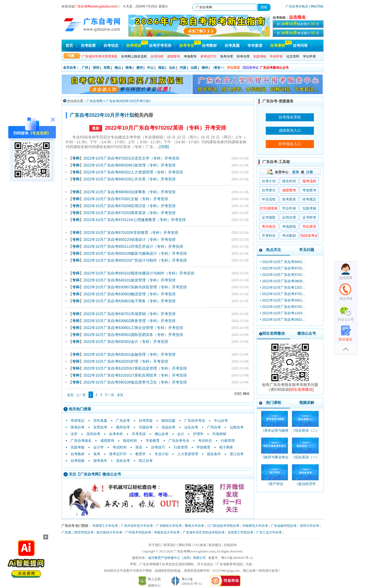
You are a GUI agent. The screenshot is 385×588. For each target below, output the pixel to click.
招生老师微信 (274, 333)
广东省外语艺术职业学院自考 (204, 532)
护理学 (198, 434)
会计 (181, 434)
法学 (74, 434)
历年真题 (100, 421)
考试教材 (289, 236)
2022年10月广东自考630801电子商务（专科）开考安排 (130, 301)
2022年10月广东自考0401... (284, 300)
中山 (150, 68)
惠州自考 (123, 427)
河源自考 (146, 427)
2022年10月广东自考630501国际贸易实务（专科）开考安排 (133, 335)
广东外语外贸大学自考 (137, 526)
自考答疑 (146, 421)
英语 (139, 447)
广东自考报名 (81, 441)
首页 (69, 46)
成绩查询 (107, 441)
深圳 (96, 68)
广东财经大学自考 (169, 526)
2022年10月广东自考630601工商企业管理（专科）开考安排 (133, 328)
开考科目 (269, 236)
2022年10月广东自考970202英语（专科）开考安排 (165, 128)
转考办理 (243, 56)
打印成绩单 (269, 208)
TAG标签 (200, 545)
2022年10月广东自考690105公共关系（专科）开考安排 (130, 179)
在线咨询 (230, 545)
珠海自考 (78, 427)
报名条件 (214, 454)
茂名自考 (123, 461)
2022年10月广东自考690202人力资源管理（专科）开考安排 (133, 172)
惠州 (140, 68)
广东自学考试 (195, 421)
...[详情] (162, 147)
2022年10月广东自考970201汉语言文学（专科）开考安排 (131, 158)
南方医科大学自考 (109, 532)
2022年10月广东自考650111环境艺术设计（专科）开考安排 (133, 246)
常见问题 (307, 250)
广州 (85, 68)
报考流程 (309, 181)
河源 (183, 68)
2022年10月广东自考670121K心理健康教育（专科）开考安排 (135, 220)
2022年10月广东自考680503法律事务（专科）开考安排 (130, 192)
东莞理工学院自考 (240, 532)
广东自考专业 (179, 441)
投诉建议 (215, 545)
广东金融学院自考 (284, 526)
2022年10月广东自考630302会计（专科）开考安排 (126, 342)
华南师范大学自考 (255, 526)
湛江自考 (237, 454)
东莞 (107, 68)
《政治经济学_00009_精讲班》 (305, 486)
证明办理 (289, 217)
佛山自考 (161, 434)
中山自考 (221, 421)
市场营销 (219, 434)
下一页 (109, 395)
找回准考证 (251, 68)
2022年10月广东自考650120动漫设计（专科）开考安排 (130, 239)
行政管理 (228, 441)
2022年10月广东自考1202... (284, 287)
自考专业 (187, 46)
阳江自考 (146, 461)
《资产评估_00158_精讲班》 (274, 486)
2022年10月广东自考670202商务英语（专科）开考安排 (130, 213)
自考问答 (300, 46)
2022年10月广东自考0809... (284, 281)
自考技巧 (158, 447)
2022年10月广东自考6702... (284, 294)
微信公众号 (307, 333)
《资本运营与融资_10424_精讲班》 (275, 433)
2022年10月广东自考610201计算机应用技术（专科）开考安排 (135, 375)
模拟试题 (168, 421)
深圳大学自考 (309, 526)
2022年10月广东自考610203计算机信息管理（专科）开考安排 (135, 368)
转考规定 (309, 199)
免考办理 (226, 56)
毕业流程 (269, 199)
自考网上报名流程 (134, 56)
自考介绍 (269, 181)
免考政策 (289, 199)
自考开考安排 (160, 46)
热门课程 (274, 403)
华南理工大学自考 (105, 526)
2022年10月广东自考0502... (284, 320)
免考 (97, 454)
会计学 (99, 447)
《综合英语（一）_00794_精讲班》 (305, 460)
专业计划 (161, 454)
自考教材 (209, 46)
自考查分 (269, 190)
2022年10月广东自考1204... (284, 313)
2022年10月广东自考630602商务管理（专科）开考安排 (130, 321)
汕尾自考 (237, 427)
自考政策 (88, 46)
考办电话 (269, 227)
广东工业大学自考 (269, 532)
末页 (120, 395)
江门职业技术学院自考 (223, 526)
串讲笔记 (78, 421)
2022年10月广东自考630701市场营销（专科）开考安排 (130, 314)
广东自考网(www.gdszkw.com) (195, 551)
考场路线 (289, 227)
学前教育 (153, 441)
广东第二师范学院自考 (78, 532)
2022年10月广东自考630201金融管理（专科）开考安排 (130, 354)
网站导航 (317, 6)
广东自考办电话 (297, 6)
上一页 (81, 395)
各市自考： (71, 68)
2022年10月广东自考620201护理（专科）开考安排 (126, 361)
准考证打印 (118, 454)
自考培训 (134, 46)
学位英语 (233, 68)
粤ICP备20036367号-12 (237, 558)
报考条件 (100, 461)
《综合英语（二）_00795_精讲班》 (305, 433)
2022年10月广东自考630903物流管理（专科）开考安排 (130, 294)
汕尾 (194, 68)
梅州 (205, 68)
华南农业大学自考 (167, 532)
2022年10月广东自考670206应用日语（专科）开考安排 (130, 206)
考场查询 (190, 56)
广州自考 (214, 427)
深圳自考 (93, 434)
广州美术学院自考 (138, 532)
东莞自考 (100, 427)
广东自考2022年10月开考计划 (128, 101)
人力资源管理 (188, 454)
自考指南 (78, 461)
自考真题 (232, 46)
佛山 (118, 68)
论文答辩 (293, 56)
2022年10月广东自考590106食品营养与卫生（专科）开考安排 (135, 382)
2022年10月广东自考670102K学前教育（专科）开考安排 (131, 233)
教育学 (140, 454)
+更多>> (218, 68)
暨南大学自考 (194, 526)
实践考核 (78, 447)
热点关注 (274, 250)
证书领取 (269, 217)
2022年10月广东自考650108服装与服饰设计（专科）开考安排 (135, 253)
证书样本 (309, 217)
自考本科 (116, 434)
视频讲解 (307, 403)
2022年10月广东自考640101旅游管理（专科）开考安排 (130, 280)
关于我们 (155, 545)
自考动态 (111, 46)
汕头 (172, 68)
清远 (161, 68)
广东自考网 (94, 101)
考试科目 (205, 441)
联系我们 (170, 545)
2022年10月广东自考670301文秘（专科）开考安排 (126, 199)
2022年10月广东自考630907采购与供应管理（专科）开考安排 (135, 287)
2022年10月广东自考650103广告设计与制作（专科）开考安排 (135, 260)
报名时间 (130, 441)
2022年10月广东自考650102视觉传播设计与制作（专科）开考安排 (139, 273)
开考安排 (139, 434)
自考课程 (278, 46)
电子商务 (226, 447)
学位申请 (309, 56)
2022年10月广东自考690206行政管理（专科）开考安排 (130, 165)
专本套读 (255, 46)
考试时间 (120, 447)
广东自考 (123, 421)
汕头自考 (191, 427)
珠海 (129, 68)
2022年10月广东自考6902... (284, 262)
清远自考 (168, 427)
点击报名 (297, 17)
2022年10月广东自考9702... (284, 268)
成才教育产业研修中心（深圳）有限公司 (177, 558)
